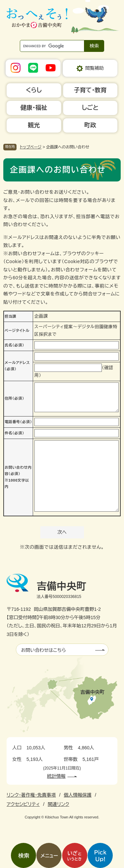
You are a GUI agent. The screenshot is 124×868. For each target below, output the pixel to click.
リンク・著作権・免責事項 (31, 795)
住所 (14, 398)
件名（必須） (14, 433)
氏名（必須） (14, 345)
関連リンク (58, 804)
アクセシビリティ (23, 804)
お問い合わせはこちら (44, 650)
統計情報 (56, 776)
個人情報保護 (78, 795)
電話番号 (18, 422)
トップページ (31, 147)
